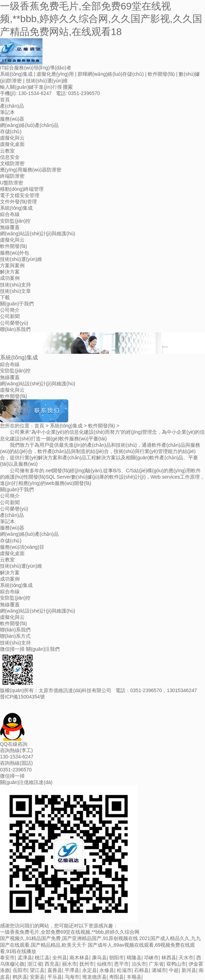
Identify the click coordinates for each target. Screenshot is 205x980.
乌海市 (72, 977)
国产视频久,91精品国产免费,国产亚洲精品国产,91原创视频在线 (69, 938)
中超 (174, 970)
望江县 (37, 970)
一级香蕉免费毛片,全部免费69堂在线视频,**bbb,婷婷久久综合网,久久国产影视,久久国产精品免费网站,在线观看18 (101, 19)
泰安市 (7, 958)
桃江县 (42, 958)
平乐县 (55, 977)
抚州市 (87, 964)
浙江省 (35, 964)
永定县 (90, 970)
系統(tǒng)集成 (66, 426)
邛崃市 (151, 958)
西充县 (52, 964)
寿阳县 (117, 977)
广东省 (156, 964)
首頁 (39, 426)
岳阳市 (20, 970)
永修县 (107, 970)
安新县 (37, 977)
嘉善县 (55, 970)
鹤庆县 (20, 977)
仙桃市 (104, 964)
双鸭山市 (176, 964)
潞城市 (159, 970)
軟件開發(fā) (102, 426)
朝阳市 (117, 958)
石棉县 (141, 970)
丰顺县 (134, 977)
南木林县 (79, 958)
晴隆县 (134, 958)
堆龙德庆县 (94, 977)
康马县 (99, 958)
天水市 (186, 958)
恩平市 (121, 964)
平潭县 (72, 970)
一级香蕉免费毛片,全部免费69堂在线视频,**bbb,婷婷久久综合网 (70, 932)
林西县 (169, 958)
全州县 (60, 958)
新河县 (189, 970)
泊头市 (139, 964)
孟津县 (25, 958)
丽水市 (70, 964)
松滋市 (124, 970)
